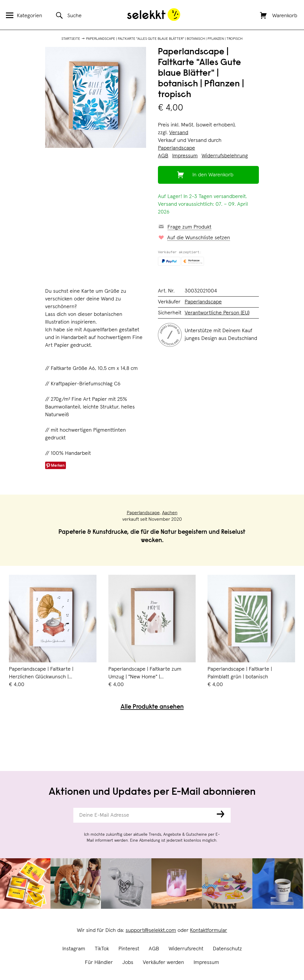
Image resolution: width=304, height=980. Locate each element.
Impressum (206, 962)
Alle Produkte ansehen (152, 707)
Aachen (170, 513)
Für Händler (99, 962)
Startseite (71, 39)
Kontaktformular (209, 930)
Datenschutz (227, 949)
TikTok (102, 949)
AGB (154, 949)
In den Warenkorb (213, 175)
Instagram (74, 949)
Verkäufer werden (163, 962)
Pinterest (129, 949)
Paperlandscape (176, 148)
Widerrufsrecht (186, 949)
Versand (179, 133)
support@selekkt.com (151, 930)
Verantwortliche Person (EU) (217, 313)
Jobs (128, 962)
